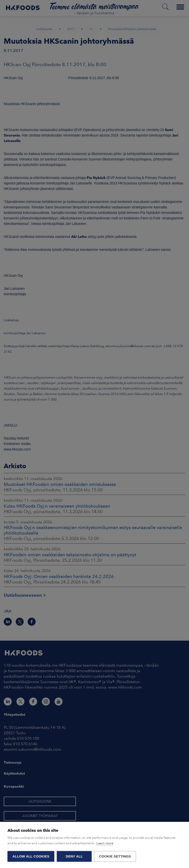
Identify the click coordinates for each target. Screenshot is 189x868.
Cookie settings (115, 856)
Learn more (105, 843)
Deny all (74, 856)
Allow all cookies (31, 856)
